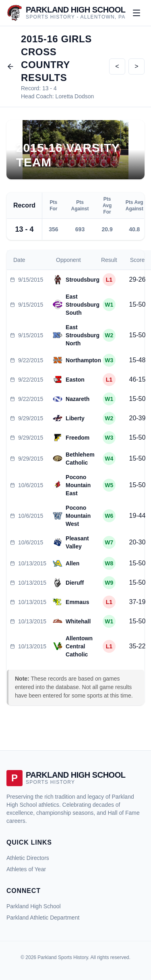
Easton (75, 380)
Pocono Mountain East (78, 485)
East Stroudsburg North (83, 335)
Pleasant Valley (77, 542)
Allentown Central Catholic (79, 646)
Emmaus (77, 602)
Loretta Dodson (75, 96)
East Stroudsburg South (83, 305)
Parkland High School (34, 906)
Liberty (75, 418)
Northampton (83, 360)
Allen (72, 563)
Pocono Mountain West (78, 516)
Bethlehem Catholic (80, 459)
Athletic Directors (28, 858)
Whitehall (78, 621)
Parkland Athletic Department (43, 918)
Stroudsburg (83, 280)
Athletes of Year (26, 869)
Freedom (78, 438)
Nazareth (78, 399)
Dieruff (75, 583)
